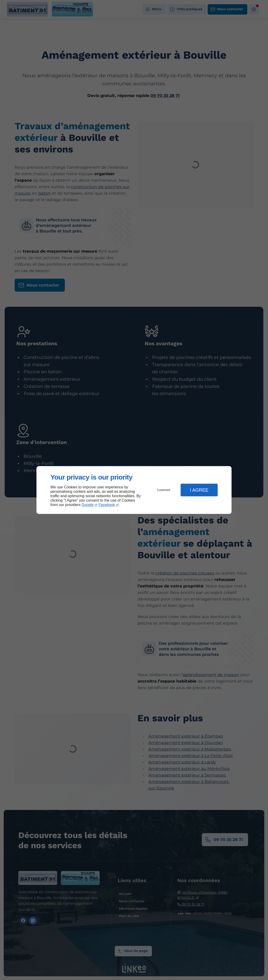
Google (88, 505)
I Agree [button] (199, 490)
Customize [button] (164, 490)
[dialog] (134, 490)
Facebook (107, 505)
